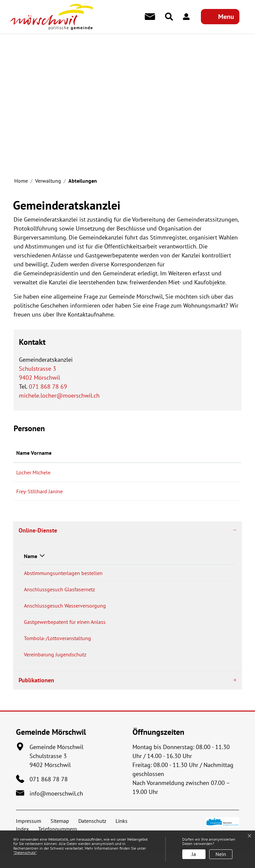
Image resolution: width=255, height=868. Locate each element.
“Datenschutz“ (25, 853)
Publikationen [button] (36, 694)
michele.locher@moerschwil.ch (59, 395)
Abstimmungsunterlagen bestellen (63, 573)
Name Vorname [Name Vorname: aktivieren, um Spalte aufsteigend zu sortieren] (34, 453)
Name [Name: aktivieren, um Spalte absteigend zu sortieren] (31, 556)
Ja (194, 854)
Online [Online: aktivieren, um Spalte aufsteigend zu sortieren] (152, 556)
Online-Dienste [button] (38, 530)
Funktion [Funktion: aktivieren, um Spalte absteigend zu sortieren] (99, 453)
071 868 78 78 (49, 793)
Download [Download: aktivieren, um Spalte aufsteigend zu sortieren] (200, 556)
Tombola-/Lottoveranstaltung (57, 647)
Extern (215, 648)
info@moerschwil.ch (56, 807)
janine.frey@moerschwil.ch (168, 491)
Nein (221, 854)
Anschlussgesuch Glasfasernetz (59, 592)
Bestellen (167, 574)
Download (215, 592)
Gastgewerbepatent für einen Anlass (65, 629)
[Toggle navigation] (220, 17)
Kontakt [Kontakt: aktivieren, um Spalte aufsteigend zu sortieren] (146, 453)
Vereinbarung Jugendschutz (55, 666)
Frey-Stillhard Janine (40, 491)
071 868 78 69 (48, 386)
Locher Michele (33, 472)
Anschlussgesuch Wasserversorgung (65, 610)
